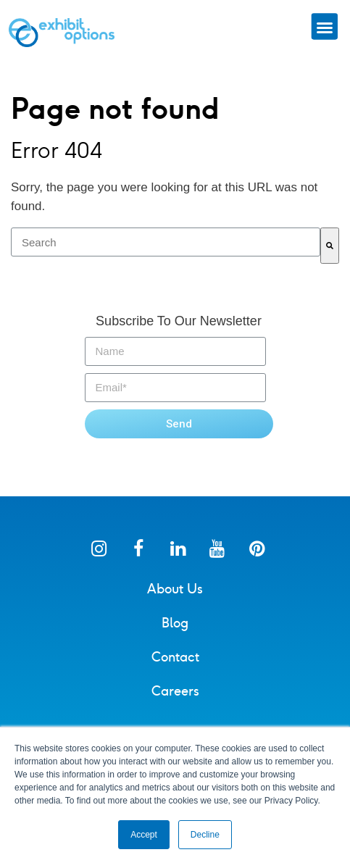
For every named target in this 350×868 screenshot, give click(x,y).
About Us (175, 589)
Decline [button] (205, 835)
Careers (175, 691)
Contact (175, 657)
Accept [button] (144, 835)
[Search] (330, 246)
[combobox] (166, 242)
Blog (175, 623)
